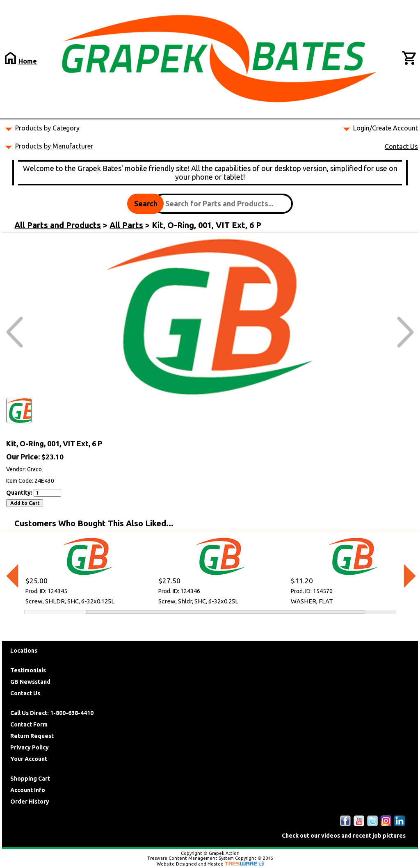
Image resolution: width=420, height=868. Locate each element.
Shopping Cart (30, 779)
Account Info (28, 790)
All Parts (126, 225)
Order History (30, 802)
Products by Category (47, 128)
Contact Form (29, 724)
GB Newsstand (30, 682)
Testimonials (28, 670)
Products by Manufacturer (54, 146)
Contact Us (401, 146)
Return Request (32, 736)
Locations (24, 651)
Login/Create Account (386, 128)
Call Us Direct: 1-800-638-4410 (52, 713)
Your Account (29, 759)
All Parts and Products (58, 225)
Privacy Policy (30, 747)
